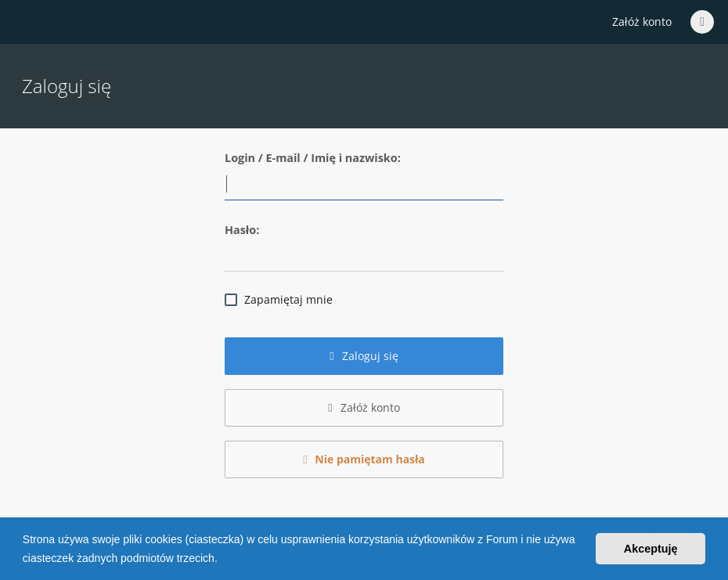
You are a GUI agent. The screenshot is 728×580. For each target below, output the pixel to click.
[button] (223, 560)
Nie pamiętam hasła (364, 459)
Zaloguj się (364, 356)
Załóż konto (642, 22)
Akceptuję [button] (651, 549)
